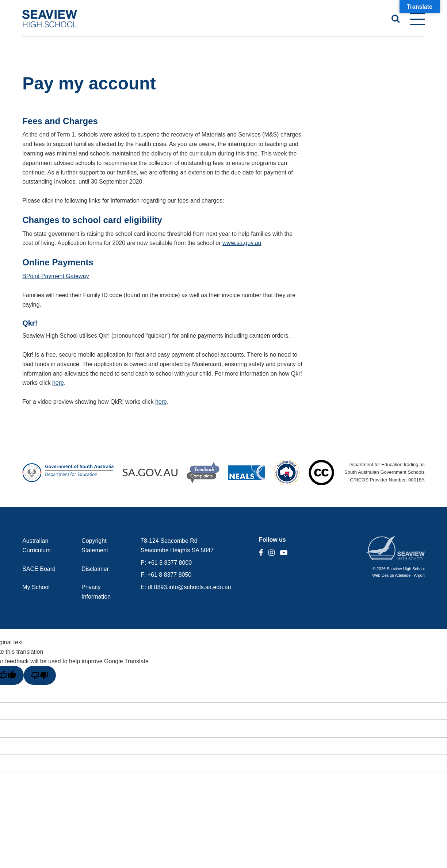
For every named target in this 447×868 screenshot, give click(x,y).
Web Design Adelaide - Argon (398, 575)
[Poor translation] (40, 675)
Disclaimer (95, 569)
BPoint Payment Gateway (56, 276)
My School (36, 587)
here (58, 383)
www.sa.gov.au (242, 243)
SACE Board (39, 569)
